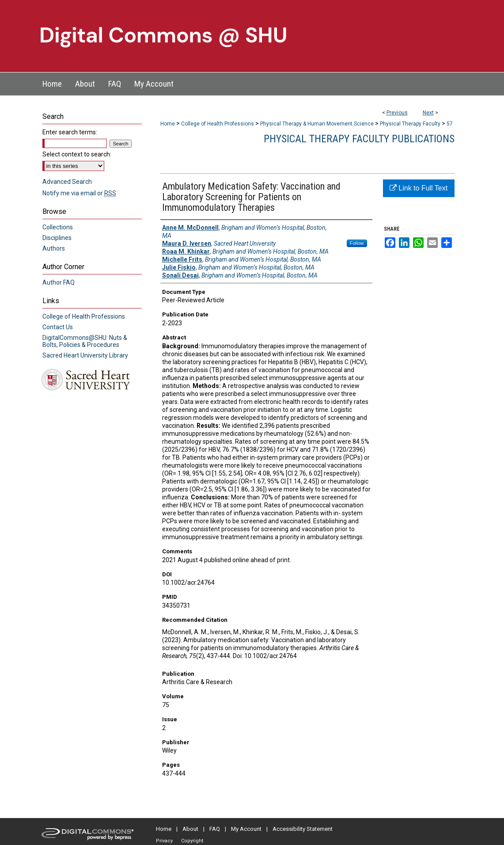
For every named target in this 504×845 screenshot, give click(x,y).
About (190, 829)
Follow (357, 243)
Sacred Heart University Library (85, 355)
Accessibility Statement (303, 829)
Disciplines (57, 238)
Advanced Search (67, 182)
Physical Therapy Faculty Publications (359, 139)
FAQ (215, 829)
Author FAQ (59, 282)
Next (428, 113)
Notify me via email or (79, 193)
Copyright (192, 841)
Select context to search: (77, 154)
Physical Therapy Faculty (410, 124)
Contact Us (58, 327)
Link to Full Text (419, 188)
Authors (54, 248)
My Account (246, 829)
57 (450, 124)
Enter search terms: (70, 132)
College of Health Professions (218, 124)
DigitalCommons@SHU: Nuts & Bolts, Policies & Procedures (85, 341)
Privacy (164, 841)
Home (168, 124)
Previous (397, 113)
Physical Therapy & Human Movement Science (317, 124)
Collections (58, 227)
